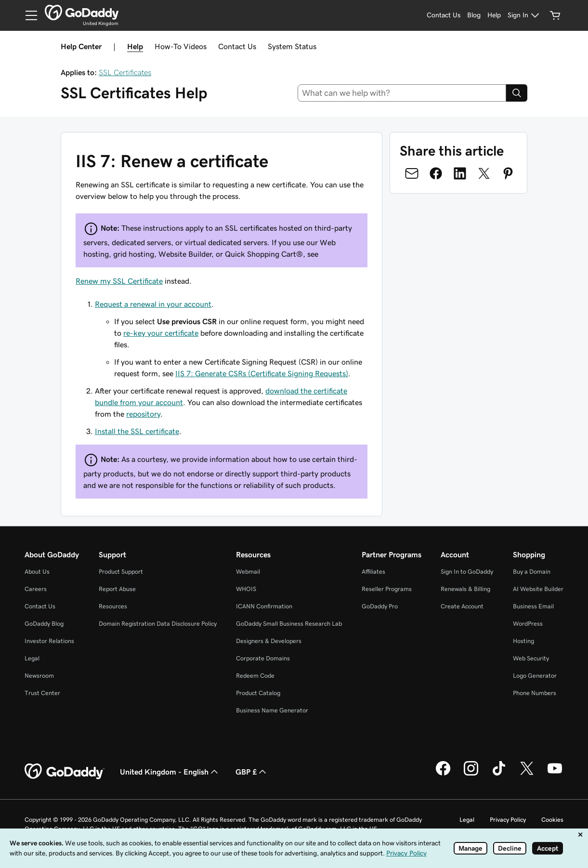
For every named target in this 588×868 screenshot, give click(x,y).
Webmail (248, 572)
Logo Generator (535, 676)
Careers (36, 589)
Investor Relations (49, 641)
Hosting (523, 641)
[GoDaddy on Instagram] (471, 774)
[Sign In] (525, 15)
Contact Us (237, 46)
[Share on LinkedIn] (460, 173)
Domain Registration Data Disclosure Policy (158, 624)
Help (135, 46)
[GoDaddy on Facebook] (443, 774)
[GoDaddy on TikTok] (499, 774)
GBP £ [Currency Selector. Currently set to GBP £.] (252, 772)
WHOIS (246, 589)
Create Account (462, 606)
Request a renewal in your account (153, 304)
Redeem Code (255, 676)
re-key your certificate (161, 333)
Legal (32, 658)
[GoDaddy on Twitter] (527, 774)
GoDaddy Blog (44, 624)
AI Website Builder (538, 589)
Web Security (531, 658)
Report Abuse (117, 589)
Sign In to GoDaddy (467, 572)
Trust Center (42, 693)
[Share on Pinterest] (508, 173)
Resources (113, 606)
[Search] (517, 93)
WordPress (528, 624)
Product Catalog (258, 693)
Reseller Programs (387, 589)
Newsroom (39, 676)
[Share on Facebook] (436, 173)
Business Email (533, 606)
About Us (37, 572)
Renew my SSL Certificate (119, 281)
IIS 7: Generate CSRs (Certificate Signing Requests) (262, 373)
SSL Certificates (125, 72)
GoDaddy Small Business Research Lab (289, 624)
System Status (292, 46)
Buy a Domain (532, 572)
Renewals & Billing (465, 589)
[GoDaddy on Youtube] (555, 774)
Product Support (121, 572)
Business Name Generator (272, 710)
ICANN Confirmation (264, 606)
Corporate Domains (263, 658)
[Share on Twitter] (484, 173)
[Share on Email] (412, 173)
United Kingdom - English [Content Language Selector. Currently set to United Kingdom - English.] (170, 772)
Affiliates (373, 572)
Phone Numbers (535, 693)
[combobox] (402, 93)
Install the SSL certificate (137, 431)
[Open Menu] (27, 15)
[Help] (494, 15)
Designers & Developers (269, 641)
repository (143, 414)
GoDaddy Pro (380, 606)
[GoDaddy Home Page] (65, 772)
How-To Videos (181, 46)
